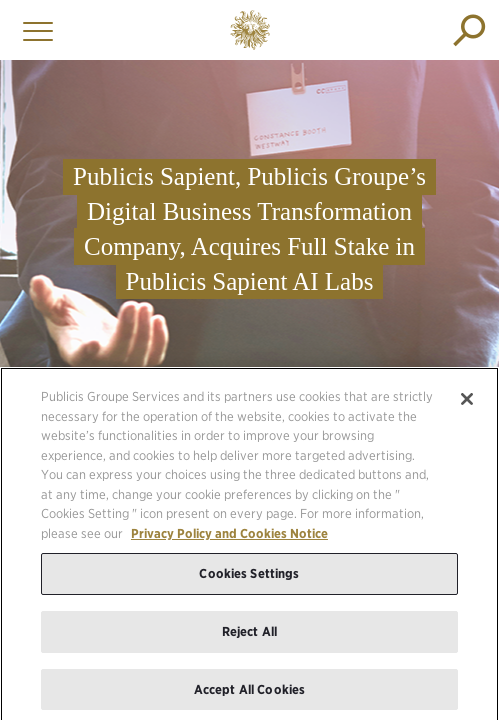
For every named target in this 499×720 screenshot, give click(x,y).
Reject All (249, 635)
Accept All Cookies (249, 693)
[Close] (467, 403)
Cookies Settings (249, 578)
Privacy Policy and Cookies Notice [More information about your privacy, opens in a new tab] (229, 537)
